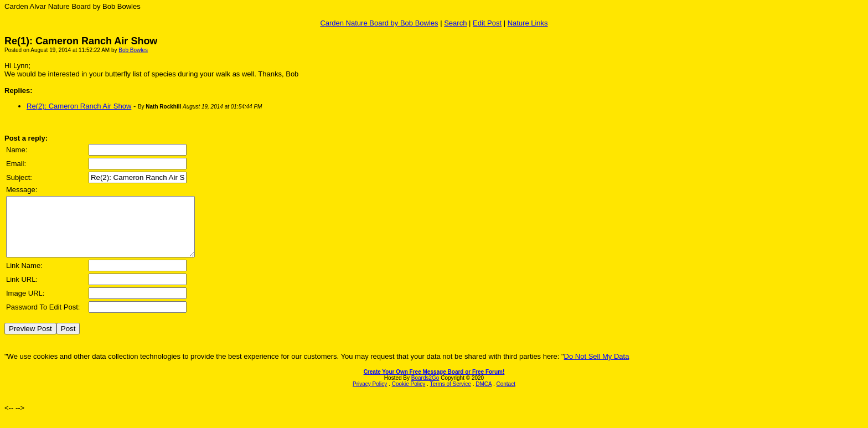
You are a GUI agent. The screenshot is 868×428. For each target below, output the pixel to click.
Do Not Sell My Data (597, 368)
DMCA (484, 396)
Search (455, 23)
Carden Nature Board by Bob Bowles (379, 23)
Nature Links (528, 23)
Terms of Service (450, 396)
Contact (505, 396)
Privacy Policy (370, 396)
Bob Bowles (133, 50)
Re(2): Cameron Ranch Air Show (79, 106)
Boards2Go (425, 390)
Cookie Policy (409, 396)
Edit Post (487, 23)
